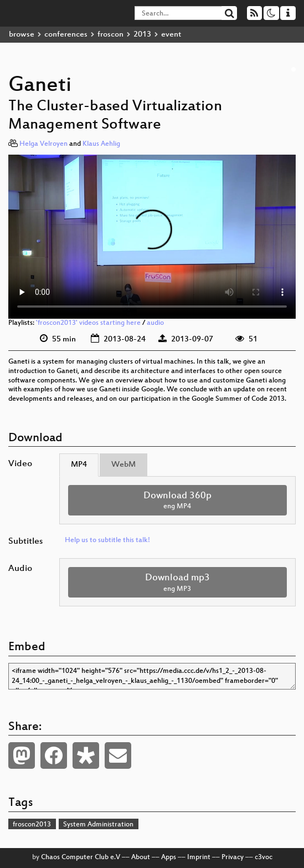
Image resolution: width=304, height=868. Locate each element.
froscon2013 (32, 825)
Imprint (199, 857)
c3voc (264, 857)
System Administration (98, 825)
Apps (169, 857)
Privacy (233, 857)
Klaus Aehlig (101, 144)
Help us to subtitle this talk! (107, 540)
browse (22, 35)
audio (155, 323)
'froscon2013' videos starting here (88, 323)
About (141, 857)
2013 (142, 35)
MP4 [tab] (79, 465)
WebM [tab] (123, 465)
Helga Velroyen (43, 144)
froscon (110, 35)
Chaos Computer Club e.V (81, 857)
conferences (66, 35)
